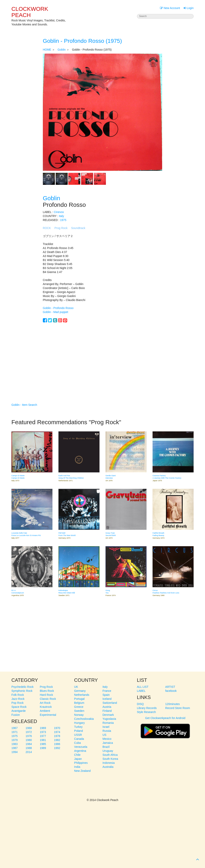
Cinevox (59, 212)
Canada (79, 739)
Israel (106, 727)
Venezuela (81, 747)
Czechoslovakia (84, 719)
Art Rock (45, 703)
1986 (57, 744)
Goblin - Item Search (24, 405)
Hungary (79, 723)
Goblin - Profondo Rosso (58, 308)
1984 (29, 744)
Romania (108, 723)
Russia (107, 731)
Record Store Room (178, 708)
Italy (61, 216)
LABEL (141, 691)
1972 (29, 732)
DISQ (140, 704)
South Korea (110, 759)
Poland (78, 731)
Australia (108, 767)
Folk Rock (18, 695)
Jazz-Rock (18, 699)
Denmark (108, 715)
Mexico (107, 739)
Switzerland (110, 703)
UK (76, 687)
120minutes (172, 704)
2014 (29, 752)
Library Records (147, 708)
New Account (170, 8)
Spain (106, 695)
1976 (29, 736)
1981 (43, 740)
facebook (171, 691)
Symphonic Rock (22, 691)
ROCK (47, 228)
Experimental (48, 715)
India (77, 767)
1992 (57, 748)
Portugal (79, 699)
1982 (57, 740)
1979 (15, 740)
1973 (43, 732)
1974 (57, 732)
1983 (15, 744)
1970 (57, 728)
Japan (78, 759)
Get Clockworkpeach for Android (165, 729)
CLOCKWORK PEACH (30, 12)
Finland (107, 711)
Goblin (61, 50)
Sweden (79, 711)
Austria (107, 707)
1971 (15, 732)
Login (189, 8)
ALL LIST (143, 687)
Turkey (78, 727)
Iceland (107, 699)
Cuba (77, 743)
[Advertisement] (103, 357)
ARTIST (170, 687)
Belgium (79, 703)
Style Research (146, 712)
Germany (80, 691)
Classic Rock (48, 699)
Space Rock (19, 707)
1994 (15, 752)
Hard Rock (46, 695)
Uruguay (108, 751)
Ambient (45, 711)
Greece (79, 707)
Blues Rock (47, 691)
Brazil (106, 747)
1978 (57, 736)
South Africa (110, 755)
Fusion (16, 715)
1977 (43, 736)
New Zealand (82, 771)
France (107, 691)
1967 (15, 728)
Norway (79, 715)
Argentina (80, 751)
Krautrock (46, 707)
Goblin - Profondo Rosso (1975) (82, 41)
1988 (29, 748)
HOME (47, 50)
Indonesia (109, 763)
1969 (43, 728)
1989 (43, 748)
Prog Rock (61, 228)
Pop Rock (18, 703)
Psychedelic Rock (23, 687)
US (104, 735)
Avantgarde (19, 711)
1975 (63, 220)
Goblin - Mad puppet (56, 312)
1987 (15, 748)
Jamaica (108, 743)
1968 (29, 728)
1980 (29, 740)
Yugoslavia (109, 719)
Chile (77, 755)
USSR (78, 735)
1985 (43, 744)
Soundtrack (78, 228)
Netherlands (82, 695)
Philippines (81, 763)
